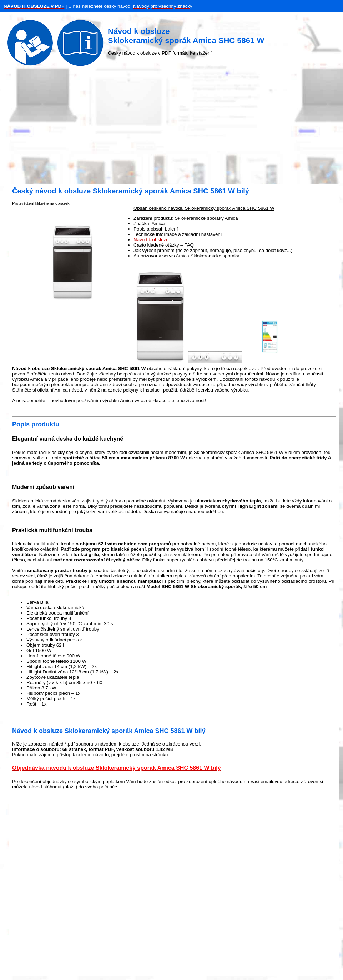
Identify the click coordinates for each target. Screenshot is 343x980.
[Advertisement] (171, 127)
